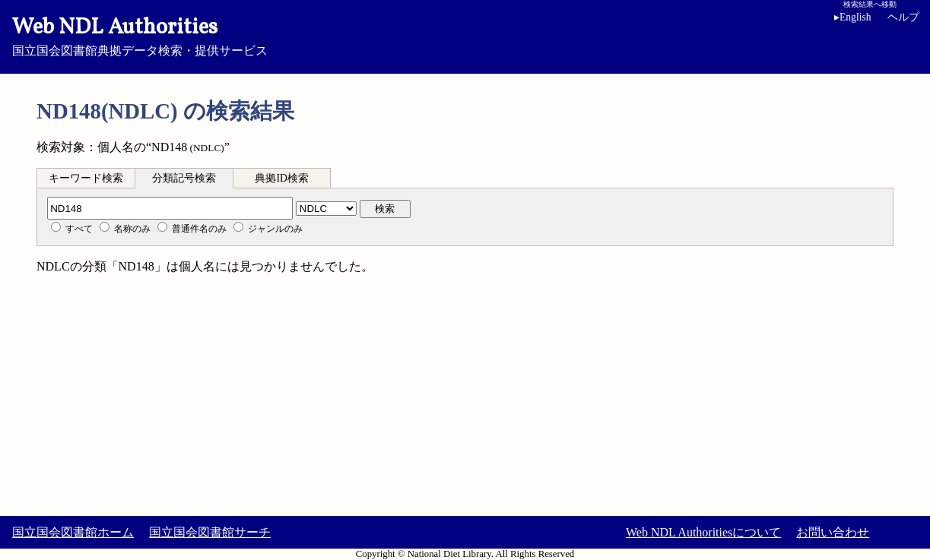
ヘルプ (903, 17)
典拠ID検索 (281, 178)
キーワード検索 (86, 178)
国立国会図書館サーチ (210, 532)
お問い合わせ (833, 532)
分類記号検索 (184, 178)
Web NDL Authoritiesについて (703, 532)
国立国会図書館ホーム (73, 532)
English (855, 17)
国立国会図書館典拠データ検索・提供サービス (465, 35)
